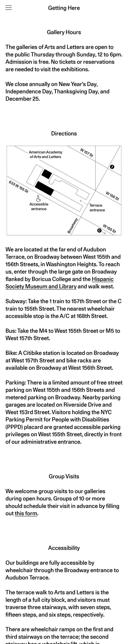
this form (26, 513)
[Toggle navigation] (8, 7)
